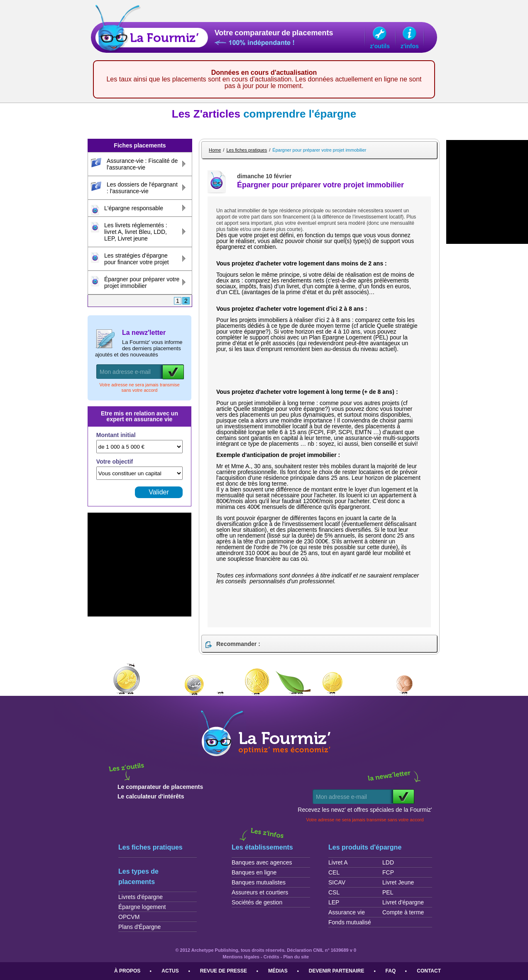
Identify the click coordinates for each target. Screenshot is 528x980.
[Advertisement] (313, 376)
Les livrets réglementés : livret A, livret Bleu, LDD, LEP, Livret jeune (136, 232)
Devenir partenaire (337, 971)
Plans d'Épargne (139, 927)
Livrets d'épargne (141, 897)
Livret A (338, 862)
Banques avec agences (262, 862)
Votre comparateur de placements (274, 33)
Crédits (271, 957)
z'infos (410, 46)
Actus (170, 971)
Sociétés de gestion (257, 902)
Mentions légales (241, 957)
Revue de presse (224, 971)
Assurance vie (347, 912)
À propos (127, 971)
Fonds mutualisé (350, 922)
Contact (429, 971)
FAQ (391, 971)
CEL (334, 872)
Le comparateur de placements (160, 787)
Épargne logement (142, 907)
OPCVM (129, 917)
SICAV (337, 882)
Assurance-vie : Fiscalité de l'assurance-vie (142, 164)
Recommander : (238, 644)
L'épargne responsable (134, 208)
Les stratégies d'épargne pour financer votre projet (137, 259)
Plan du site (296, 957)
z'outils (380, 46)
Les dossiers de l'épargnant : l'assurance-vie (142, 188)
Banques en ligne (254, 872)
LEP (334, 902)
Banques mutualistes (259, 882)
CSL (334, 892)
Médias (278, 971)
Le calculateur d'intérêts (151, 796)
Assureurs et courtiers (260, 892)
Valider (159, 492)
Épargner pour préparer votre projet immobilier (142, 282)
